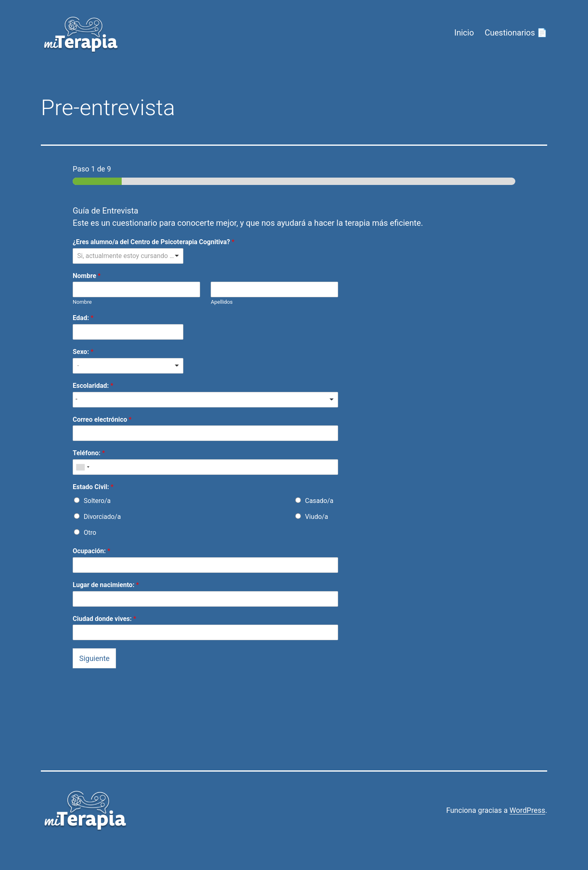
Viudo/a (316, 517)
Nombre (87, 276)
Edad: (83, 318)
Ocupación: (91, 551)
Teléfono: (89, 453)
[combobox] (82, 467)
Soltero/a (97, 501)
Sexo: (83, 352)
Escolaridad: (93, 386)
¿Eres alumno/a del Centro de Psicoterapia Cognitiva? (154, 242)
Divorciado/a (102, 517)
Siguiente (94, 658)
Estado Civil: (93, 487)
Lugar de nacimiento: (106, 585)
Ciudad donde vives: (104, 619)
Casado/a (319, 501)
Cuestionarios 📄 (516, 33)
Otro (90, 533)
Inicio (464, 33)
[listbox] (128, 256)
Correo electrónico (102, 419)
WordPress (527, 810)
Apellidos (222, 302)
